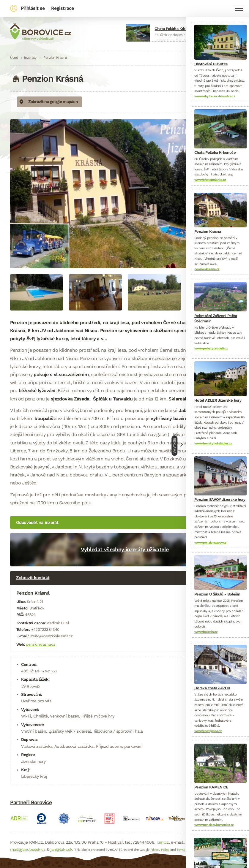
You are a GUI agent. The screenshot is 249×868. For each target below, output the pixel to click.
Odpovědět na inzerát (37, 522)
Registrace (62, 8)
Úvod (14, 58)
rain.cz (163, 842)
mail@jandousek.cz (28, 849)
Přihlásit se (33, 8)
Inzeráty (30, 58)
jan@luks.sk (61, 849)
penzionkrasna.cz (40, 644)
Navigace (239, 8)
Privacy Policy (160, 850)
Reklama (175, 445)
